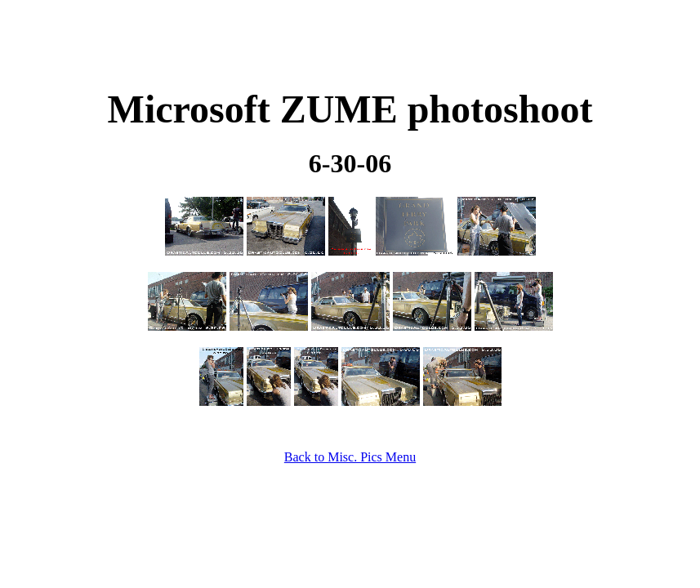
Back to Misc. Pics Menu (350, 457)
